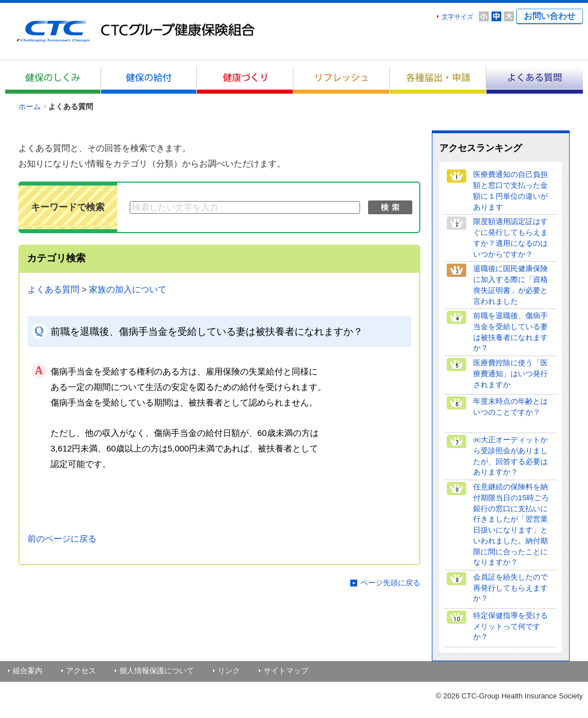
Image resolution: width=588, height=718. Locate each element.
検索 (390, 207)
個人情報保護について (157, 671)
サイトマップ (286, 671)
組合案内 (28, 671)
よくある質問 (53, 289)
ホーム (30, 107)
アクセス (81, 671)
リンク (229, 671)
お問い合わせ (550, 16)
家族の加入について (128, 289)
